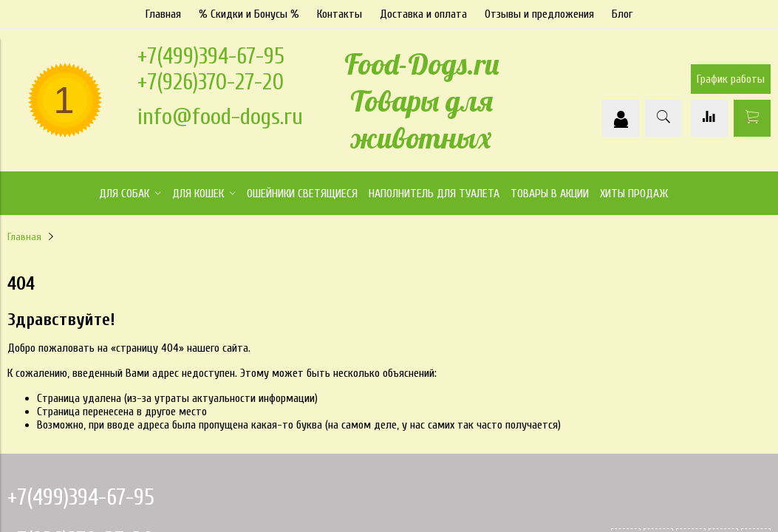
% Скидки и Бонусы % (249, 14)
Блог (622, 14)
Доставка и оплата (423, 14)
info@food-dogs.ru (220, 116)
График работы (731, 79)
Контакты (339, 14)
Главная (163, 14)
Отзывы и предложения (539, 14)
